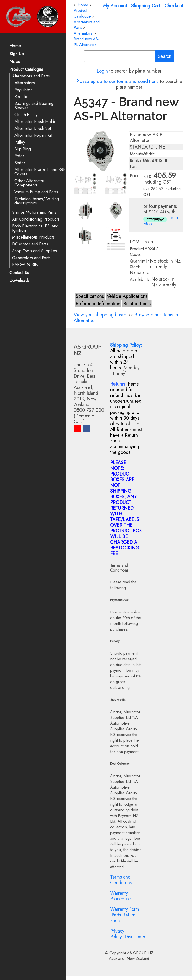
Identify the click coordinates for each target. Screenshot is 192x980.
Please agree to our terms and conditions (117, 81)
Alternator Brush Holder (36, 122)
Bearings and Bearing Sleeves (34, 106)
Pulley (20, 142)
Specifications (90, 296)
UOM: (135, 242)
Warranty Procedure (120, 896)
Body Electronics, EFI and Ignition (35, 228)
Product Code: (137, 252)
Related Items (137, 304)
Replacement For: (142, 163)
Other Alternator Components (30, 183)
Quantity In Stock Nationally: (140, 267)
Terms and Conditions (121, 880)
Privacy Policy (117, 934)
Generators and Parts (31, 258)
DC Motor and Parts (30, 244)
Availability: (140, 279)
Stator (20, 163)
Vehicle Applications (127, 296)
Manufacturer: (143, 154)
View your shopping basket (101, 315)
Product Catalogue (26, 70)
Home (15, 46)
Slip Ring (23, 149)
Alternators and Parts (31, 76)
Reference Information (98, 304)
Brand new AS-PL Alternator (86, 42)
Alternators (24, 83)
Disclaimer (135, 937)
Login (102, 71)
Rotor (19, 156)
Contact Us (19, 273)
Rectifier (22, 97)
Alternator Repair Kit (33, 135)
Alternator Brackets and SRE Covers (40, 172)
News (15, 62)
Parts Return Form (123, 918)
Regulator (23, 90)
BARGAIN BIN (25, 265)
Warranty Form (125, 909)
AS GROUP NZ (140, 953)
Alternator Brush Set (33, 129)
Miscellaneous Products (33, 237)
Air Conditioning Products (36, 219)
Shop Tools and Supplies (34, 251)
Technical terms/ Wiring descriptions (37, 201)
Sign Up (17, 54)
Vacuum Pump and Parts (36, 192)
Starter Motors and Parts (34, 212)
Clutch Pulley (26, 115)
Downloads (19, 281)
